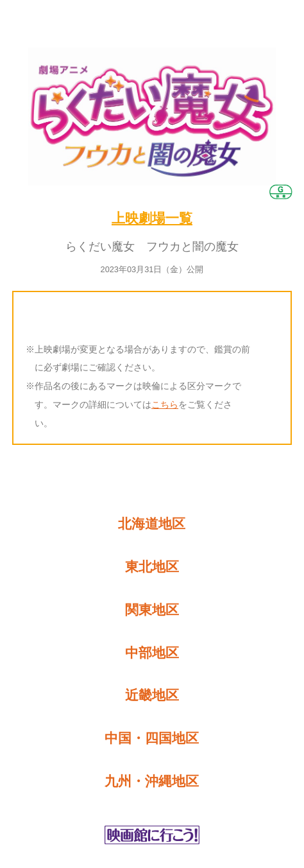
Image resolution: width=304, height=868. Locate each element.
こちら (165, 404)
